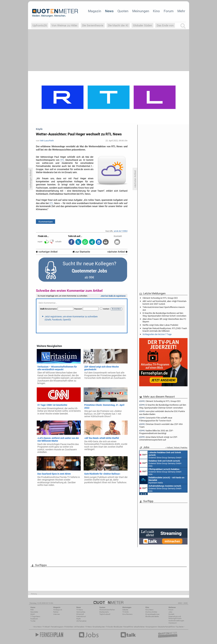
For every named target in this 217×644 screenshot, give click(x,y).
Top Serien (180, 627)
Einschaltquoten (99, 627)
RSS (32, 610)
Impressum (173, 623)
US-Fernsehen (81, 621)
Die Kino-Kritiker (151, 612)
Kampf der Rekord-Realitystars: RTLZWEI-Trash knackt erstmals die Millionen (165, 330)
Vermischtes (81, 612)
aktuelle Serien (139, 627)
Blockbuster (118, 627)
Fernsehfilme (128, 627)
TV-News (80, 610)
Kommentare (46, 222)
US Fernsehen (79, 627)
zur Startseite (81, 252)
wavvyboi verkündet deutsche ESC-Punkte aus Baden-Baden (162, 413)
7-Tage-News (35, 616)
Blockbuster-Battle (152, 616)
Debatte (125, 610)
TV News (89, 627)
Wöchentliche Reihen (107, 610)
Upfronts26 (40, 25)
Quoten (123, 11)
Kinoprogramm (151, 627)
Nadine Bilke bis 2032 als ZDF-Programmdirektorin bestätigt (156, 432)
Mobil (33, 614)
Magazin (95, 11)
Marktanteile (104, 612)
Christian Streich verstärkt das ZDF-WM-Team (161, 425)
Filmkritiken (69, 627)
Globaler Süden (143, 25)
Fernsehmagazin (57, 627)
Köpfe (78, 619)
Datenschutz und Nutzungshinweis (175, 617)
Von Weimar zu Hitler (65, 25)
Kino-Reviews (127, 614)
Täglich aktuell (105, 614)
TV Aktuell (46, 627)
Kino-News (149, 610)
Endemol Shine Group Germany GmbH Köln (160, 455)
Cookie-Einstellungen (176, 621)
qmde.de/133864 (121, 231)
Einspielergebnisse (152, 614)
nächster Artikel (117, 252)
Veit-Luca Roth (47, 141)
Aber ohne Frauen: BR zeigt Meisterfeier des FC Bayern (164, 320)
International (81, 616)
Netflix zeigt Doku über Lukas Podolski (160, 325)
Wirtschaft (80, 614)
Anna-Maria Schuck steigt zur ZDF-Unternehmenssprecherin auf (159, 438)
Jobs (170, 612)
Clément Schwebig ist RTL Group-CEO (160, 298)
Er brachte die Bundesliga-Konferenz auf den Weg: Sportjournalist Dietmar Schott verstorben (164, 314)
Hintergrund (58, 610)
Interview (57, 614)
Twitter (33, 621)
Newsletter (34, 612)
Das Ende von (165, 25)
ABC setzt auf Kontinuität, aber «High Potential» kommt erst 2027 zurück (165, 302)
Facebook (34, 619)
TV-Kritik (125, 612)
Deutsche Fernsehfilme (166, 627)
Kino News (38, 627)
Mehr (181, 11)
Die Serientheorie (93, 25)
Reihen (56, 612)
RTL (62, 160)
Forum (169, 11)
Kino (156, 11)
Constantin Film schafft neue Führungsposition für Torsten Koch (156, 419)
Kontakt (171, 614)
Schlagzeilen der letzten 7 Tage (157, 334)
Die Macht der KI (118, 25)
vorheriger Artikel (47, 252)
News (109, 11)
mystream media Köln (162, 480)
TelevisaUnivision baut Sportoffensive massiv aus (164, 308)
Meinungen (141, 11)
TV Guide (109, 627)
